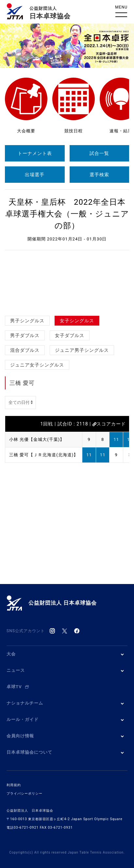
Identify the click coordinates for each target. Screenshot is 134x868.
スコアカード (109, 424)
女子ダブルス (70, 335)
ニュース (16, 670)
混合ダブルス (25, 350)
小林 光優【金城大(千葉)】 (37, 439)
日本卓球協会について (29, 752)
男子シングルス (27, 321)
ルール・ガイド (23, 719)
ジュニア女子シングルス (37, 365)
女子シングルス (77, 321)
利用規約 (14, 785)
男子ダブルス (25, 335)
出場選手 (35, 175)
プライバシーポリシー (25, 793)
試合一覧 (99, 153)
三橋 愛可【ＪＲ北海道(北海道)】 (44, 455)
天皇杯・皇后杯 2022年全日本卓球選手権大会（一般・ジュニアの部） (67, 214)
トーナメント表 (35, 153)
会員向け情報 (20, 736)
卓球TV (18, 687)
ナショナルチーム (25, 703)
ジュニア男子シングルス (82, 350)
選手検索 (99, 175)
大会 (11, 654)
